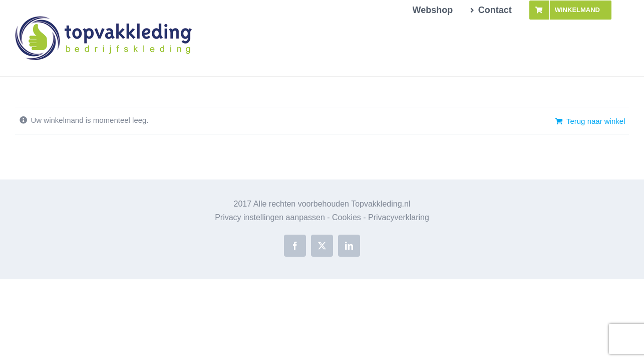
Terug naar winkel (596, 121)
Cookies (347, 217)
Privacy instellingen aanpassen (270, 217)
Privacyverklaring (399, 217)
